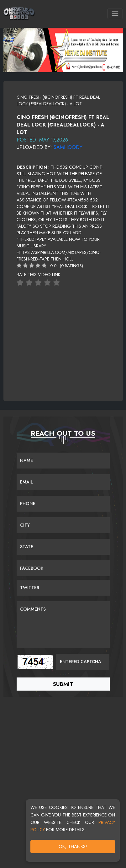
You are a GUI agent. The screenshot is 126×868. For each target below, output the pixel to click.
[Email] (63, 482)
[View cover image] (63, 110)
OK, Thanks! (73, 846)
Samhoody (68, 147)
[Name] (63, 461)
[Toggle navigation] (115, 14)
